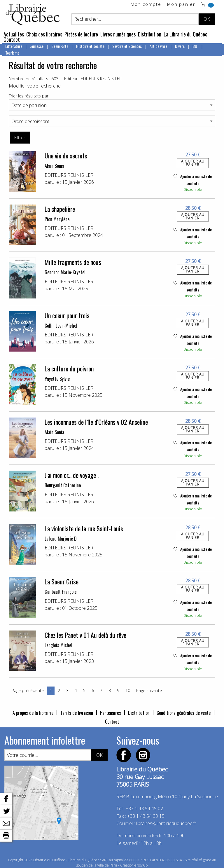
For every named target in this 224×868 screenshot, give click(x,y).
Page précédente (28, 690)
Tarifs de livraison (77, 713)
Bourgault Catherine (63, 485)
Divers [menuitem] (180, 46)
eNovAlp (141, 865)
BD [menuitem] (195, 46)
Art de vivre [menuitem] (158, 46)
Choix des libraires (44, 34)
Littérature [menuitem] (14, 46)
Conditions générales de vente (184, 713)
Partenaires (111, 713)
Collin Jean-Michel (61, 326)
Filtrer (20, 138)
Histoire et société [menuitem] (90, 46)
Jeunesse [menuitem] (37, 46)
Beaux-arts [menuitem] (60, 46)
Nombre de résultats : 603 (34, 79)
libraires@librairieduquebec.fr (166, 823)
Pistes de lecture (81, 34)
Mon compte (146, 5)
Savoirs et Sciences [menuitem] (127, 46)
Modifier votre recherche (35, 86)
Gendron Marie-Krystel (65, 272)
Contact (12, 39)
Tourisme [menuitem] (12, 53)
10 (128, 690)
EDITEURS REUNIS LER (69, 175)
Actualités (14, 34)
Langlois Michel (58, 645)
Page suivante (149, 690)
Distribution (150, 34)
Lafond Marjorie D (61, 539)
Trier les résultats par (29, 96)
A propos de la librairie (33, 713)
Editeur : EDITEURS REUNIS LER (93, 79)
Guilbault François (61, 592)
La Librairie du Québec (185, 34)
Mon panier (181, 5)
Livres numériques (118, 34)
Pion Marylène (57, 219)
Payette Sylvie (57, 379)
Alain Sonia (54, 166)
